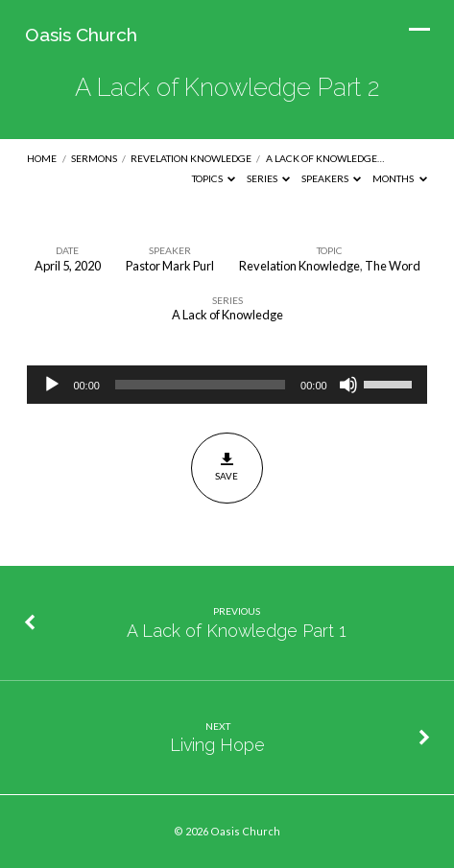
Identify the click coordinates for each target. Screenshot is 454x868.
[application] (227, 385)
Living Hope (217, 745)
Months (400, 178)
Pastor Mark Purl (170, 266)
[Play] (52, 385)
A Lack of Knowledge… (325, 158)
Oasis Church (81, 35)
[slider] (200, 385)
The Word (393, 266)
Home (42, 158)
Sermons (94, 158)
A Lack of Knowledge (227, 315)
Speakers (332, 178)
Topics (214, 178)
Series (269, 178)
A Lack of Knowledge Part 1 (237, 631)
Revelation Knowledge (191, 158)
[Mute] (348, 385)
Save (227, 467)
